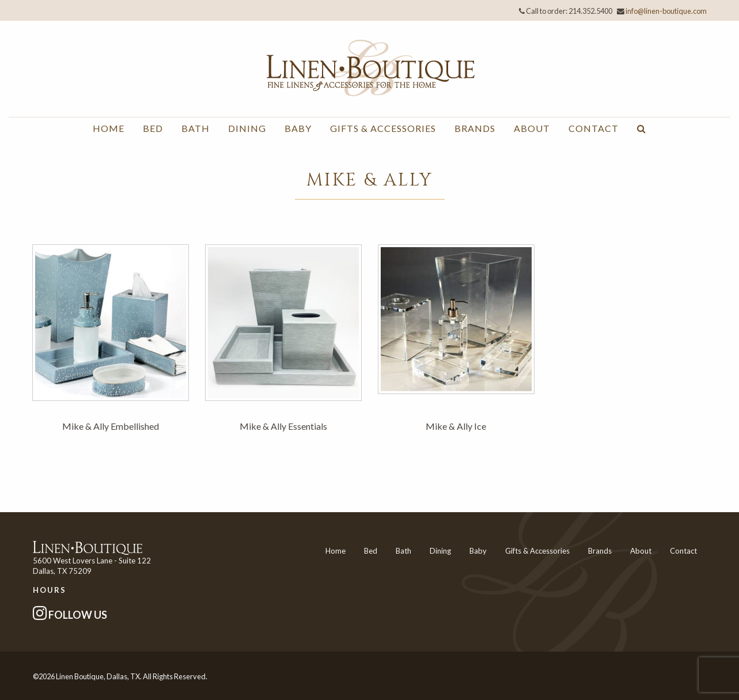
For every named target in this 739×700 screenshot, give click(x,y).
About (532, 128)
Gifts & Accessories (383, 128)
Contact (594, 128)
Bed (153, 128)
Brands (475, 128)
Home (109, 128)
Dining (247, 128)
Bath (196, 128)
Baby (298, 128)
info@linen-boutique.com (666, 11)
